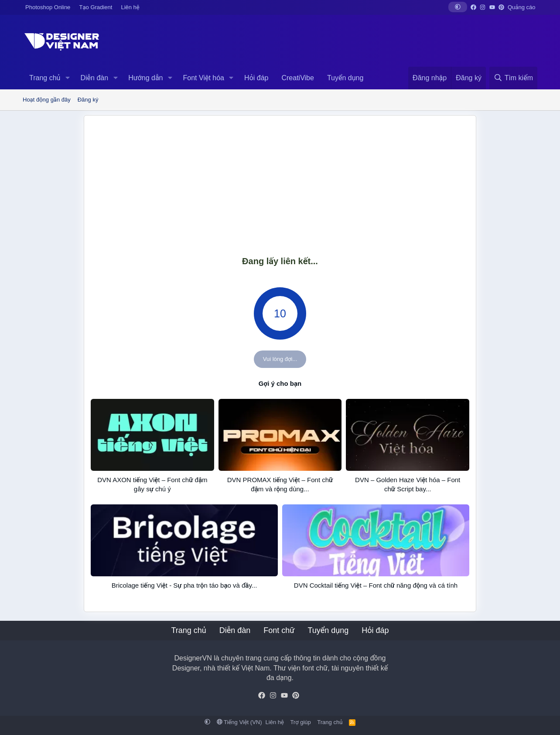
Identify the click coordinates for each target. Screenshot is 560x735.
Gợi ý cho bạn (280, 383)
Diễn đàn (94, 78)
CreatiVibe (297, 78)
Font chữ (279, 630)
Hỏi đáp (256, 78)
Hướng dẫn (145, 78)
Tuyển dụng (345, 78)
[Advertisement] (280, 185)
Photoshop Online (48, 7)
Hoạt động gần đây (47, 100)
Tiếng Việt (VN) (239, 722)
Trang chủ (45, 78)
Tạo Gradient (96, 7)
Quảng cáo (521, 7)
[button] (458, 7)
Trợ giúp (300, 722)
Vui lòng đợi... (280, 359)
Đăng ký (88, 100)
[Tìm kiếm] (513, 78)
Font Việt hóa (204, 78)
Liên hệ (130, 7)
